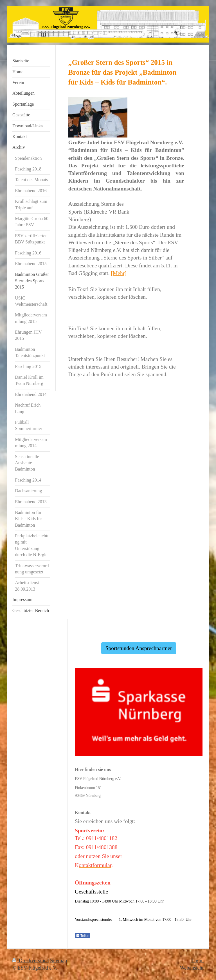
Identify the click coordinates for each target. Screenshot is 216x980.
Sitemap (58, 961)
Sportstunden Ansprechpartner (139, 648)
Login (198, 961)
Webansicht (192, 968)
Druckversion (30, 961)
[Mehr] (119, 273)
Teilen (83, 936)
